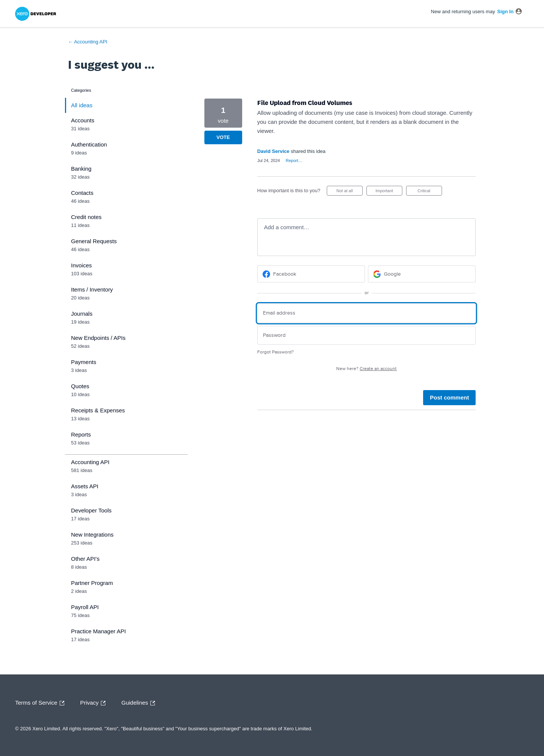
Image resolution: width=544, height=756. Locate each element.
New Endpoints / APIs (98, 338)
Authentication (89, 144)
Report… (294, 160)
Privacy (95, 703)
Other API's (85, 559)
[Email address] (367, 313)
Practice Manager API (98, 631)
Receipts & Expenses (98, 410)
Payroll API (85, 607)
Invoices (81, 265)
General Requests (94, 241)
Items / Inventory (92, 289)
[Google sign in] (422, 274)
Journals (82, 314)
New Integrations (92, 535)
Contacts (82, 193)
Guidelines (140, 703)
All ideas (82, 105)
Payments (84, 362)
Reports (81, 434)
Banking (81, 169)
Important (389, 192)
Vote (223, 137)
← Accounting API (88, 42)
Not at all (349, 192)
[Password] (367, 336)
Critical (430, 192)
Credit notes (86, 217)
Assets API (85, 486)
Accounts (83, 120)
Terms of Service (42, 703)
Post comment (449, 397)
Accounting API (90, 462)
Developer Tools (91, 510)
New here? (366, 369)
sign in (505, 12)
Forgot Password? (276, 352)
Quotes (80, 386)
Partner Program (92, 583)
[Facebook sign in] (311, 274)
